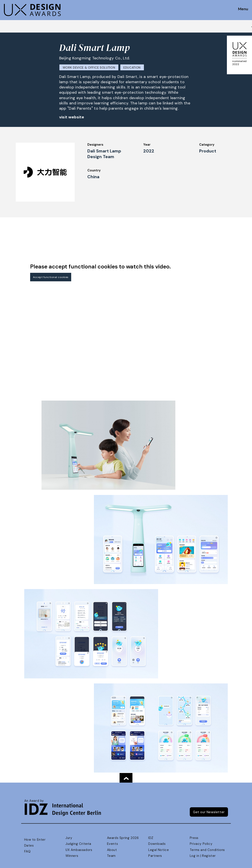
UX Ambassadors (79, 850)
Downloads (157, 844)
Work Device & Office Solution (89, 68)
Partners (155, 856)
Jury (69, 838)
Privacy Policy (201, 844)
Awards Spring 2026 (123, 838)
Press (194, 838)
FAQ (28, 851)
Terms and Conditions (207, 850)
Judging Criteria (78, 844)
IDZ (151, 838)
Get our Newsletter (209, 812)
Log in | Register (203, 856)
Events (113, 844)
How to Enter (35, 840)
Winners (72, 856)
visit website (72, 117)
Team (111, 856)
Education (132, 68)
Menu (243, 9)
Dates (29, 846)
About (112, 850)
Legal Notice (159, 850)
